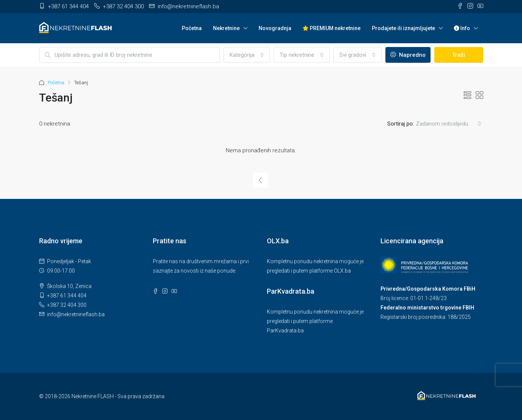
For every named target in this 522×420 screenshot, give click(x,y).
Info (462, 28)
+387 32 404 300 (67, 305)
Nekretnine (226, 28)
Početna (192, 28)
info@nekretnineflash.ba (76, 314)
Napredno (408, 55)
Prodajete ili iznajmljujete (403, 28)
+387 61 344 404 (67, 296)
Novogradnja (275, 28)
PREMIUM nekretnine (332, 28)
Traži (459, 55)
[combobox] (247, 55)
